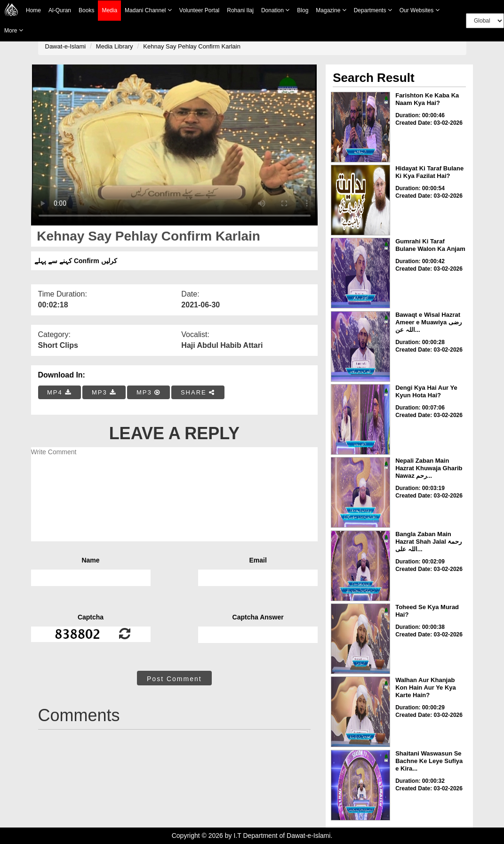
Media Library (115, 46)
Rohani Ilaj (240, 10)
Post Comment (174, 679)
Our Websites (420, 10)
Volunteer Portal (199, 10)
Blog (303, 10)
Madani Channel (148, 10)
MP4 (59, 392)
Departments (373, 10)
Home (33, 10)
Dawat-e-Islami (66, 46)
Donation (275, 10)
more (14, 30)
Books (86, 10)
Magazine (331, 10)
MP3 (104, 392)
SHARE (198, 392)
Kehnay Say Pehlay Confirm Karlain (192, 46)
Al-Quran (60, 10)
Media (109, 11)
